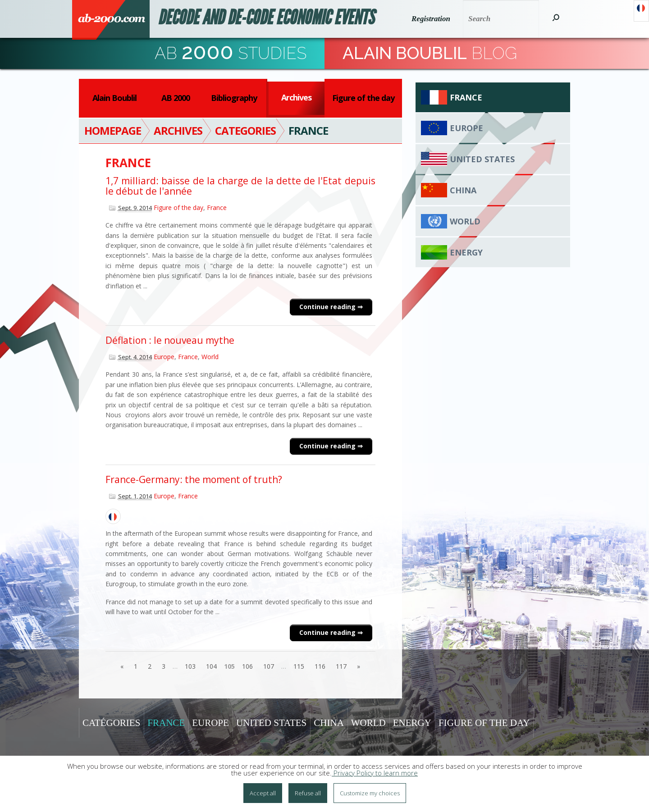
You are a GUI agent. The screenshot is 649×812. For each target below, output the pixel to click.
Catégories (111, 723)
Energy (466, 252)
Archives (296, 97)
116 (320, 666)
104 (211, 666)
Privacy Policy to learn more (375, 773)
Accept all (263, 793)
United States (482, 159)
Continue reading (328, 307)
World (210, 357)
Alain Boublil (114, 98)
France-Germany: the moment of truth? (194, 479)
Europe (164, 357)
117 (341, 666)
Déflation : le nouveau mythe (170, 340)
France (217, 208)
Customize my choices (370, 793)
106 (247, 666)
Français (641, 11)
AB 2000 (176, 98)
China (463, 190)
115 (299, 666)
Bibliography (234, 98)
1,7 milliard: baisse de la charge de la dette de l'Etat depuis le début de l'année (240, 186)
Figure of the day (363, 98)
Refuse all (308, 793)
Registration (431, 19)
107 (269, 666)
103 (190, 666)
